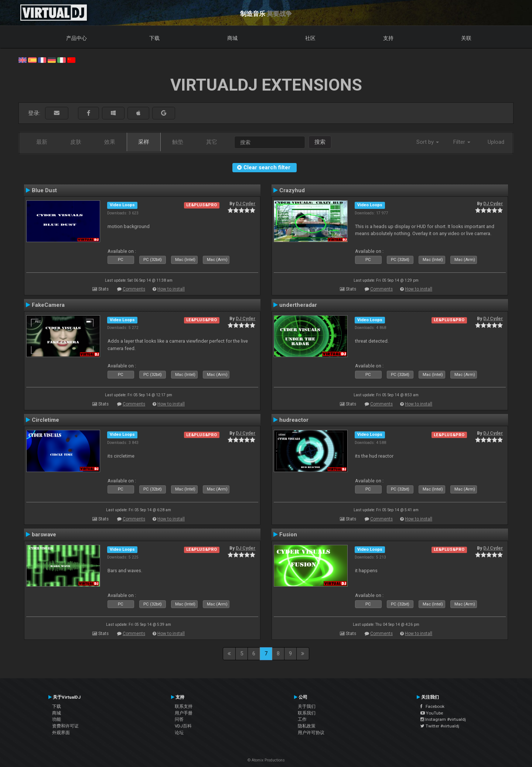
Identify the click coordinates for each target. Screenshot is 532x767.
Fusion (288, 534)
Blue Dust (44, 190)
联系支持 (184, 706)
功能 (57, 719)
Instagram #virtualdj (443, 719)
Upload (496, 142)
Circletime (45, 420)
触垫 (178, 142)
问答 (179, 719)
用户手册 (184, 713)
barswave (44, 534)
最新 (42, 142)
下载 (154, 38)
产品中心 (76, 38)
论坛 (179, 733)
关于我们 (307, 706)
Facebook (432, 706)
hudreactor (294, 420)
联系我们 (307, 713)
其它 (212, 142)
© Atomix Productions (266, 760)
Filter (462, 142)
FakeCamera (48, 305)
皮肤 (76, 142)
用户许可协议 (311, 733)
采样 (144, 142)
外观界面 (61, 733)
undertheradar (298, 305)
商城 (232, 38)
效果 (110, 142)
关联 (466, 38)
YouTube (432, 713)
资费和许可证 (65, 726)
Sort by (428, 142)
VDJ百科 (183, 726)
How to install (171, 289)
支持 (388, 38)
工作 (302, 719)
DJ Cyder (245, 204)
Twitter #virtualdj (440, 726)
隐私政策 (307, 726)
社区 (310, 38)
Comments (134, 289)
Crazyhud (292, 190)
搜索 (320, 142)
